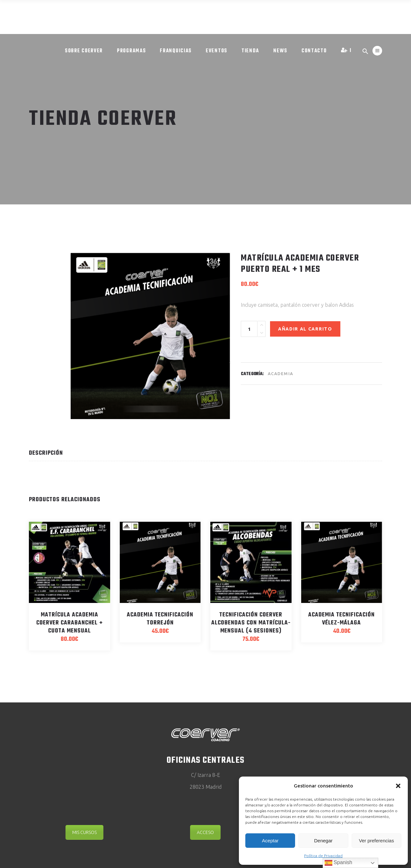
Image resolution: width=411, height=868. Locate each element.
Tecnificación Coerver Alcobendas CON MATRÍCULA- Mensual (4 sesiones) (251, 623)
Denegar (323, 841)
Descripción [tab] (46, 453)
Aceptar (270, 841)
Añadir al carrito (305, 329)
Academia (280, 374)
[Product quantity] (249, 329)
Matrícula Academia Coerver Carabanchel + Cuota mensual (70, 623)
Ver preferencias (376, 841)
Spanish (338, 863)
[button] (398, 786)
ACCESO (205, 832)
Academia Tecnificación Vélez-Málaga (341, 619)
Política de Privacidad (323, 856)
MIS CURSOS (84, 832)
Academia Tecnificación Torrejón (160, 619)
